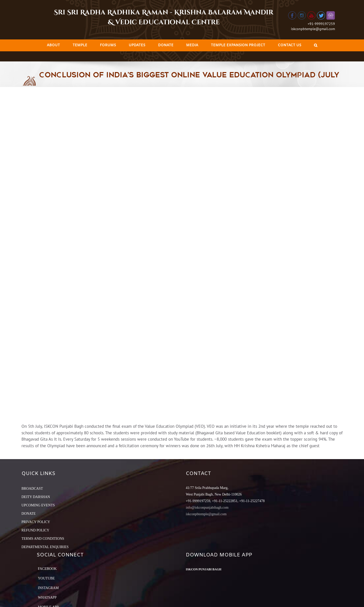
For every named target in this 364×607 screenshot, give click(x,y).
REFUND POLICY (35, 530)
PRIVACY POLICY (36, 522)
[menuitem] (53, 45)
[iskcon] (182, 255)
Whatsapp (47, 598)
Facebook (47, 569)
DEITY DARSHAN (36, 497)
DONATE (29, 514)
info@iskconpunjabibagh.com (207, 508)
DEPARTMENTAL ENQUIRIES (45, 547)
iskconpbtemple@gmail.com (313, 29)
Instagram (48, 588)
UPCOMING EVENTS (38, 505)
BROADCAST (32, 489)
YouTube (46, 578)
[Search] (316, 45)
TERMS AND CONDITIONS (43, 539)
